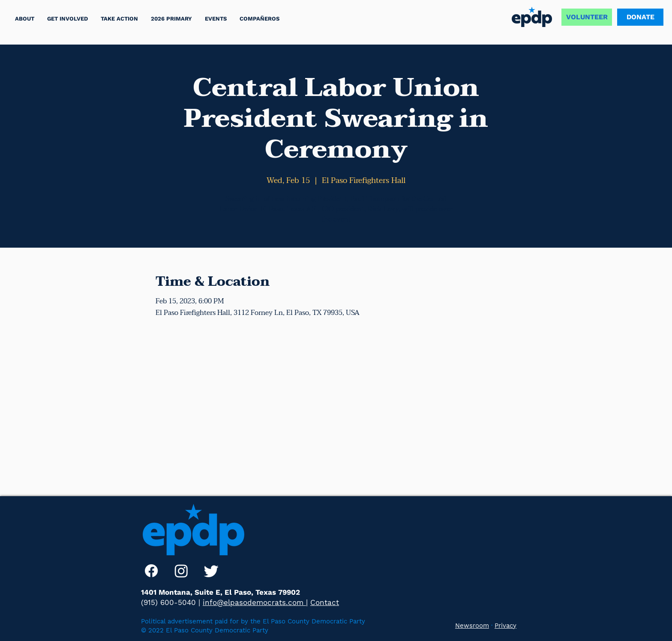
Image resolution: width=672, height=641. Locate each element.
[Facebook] (151, 571)
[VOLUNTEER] (587, 17)
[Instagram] (181, 571)
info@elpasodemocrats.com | (255, 602)
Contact (325, 602)
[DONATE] (640, 17)
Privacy (505, 626)
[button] (119, 19)
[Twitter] (211, 571)
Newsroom (472, 626)
